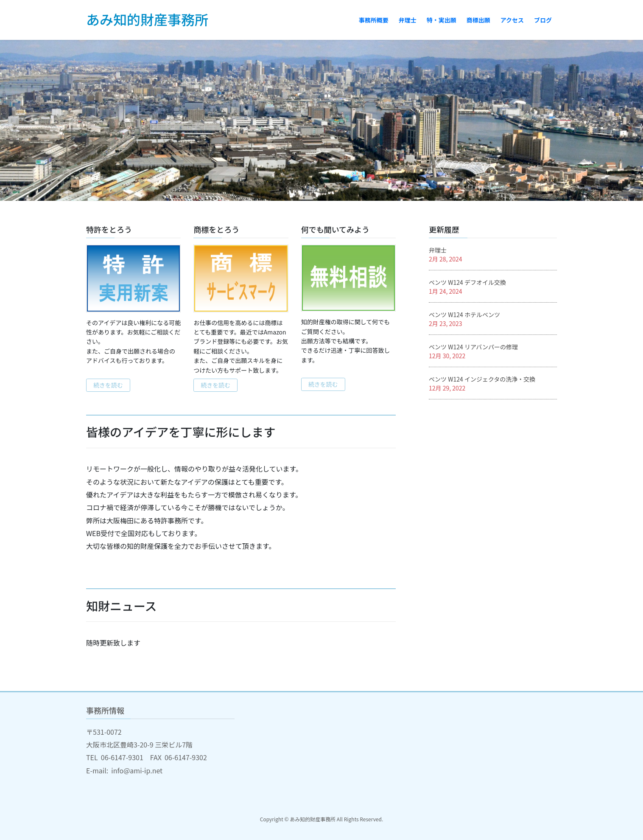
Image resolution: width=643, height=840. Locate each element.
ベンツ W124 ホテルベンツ (464, 315)
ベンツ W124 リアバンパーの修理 (473, 347)
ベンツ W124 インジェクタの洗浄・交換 (482, 379)
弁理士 (438, 250)
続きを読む (108, 385)
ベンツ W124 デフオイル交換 (467, 282)
